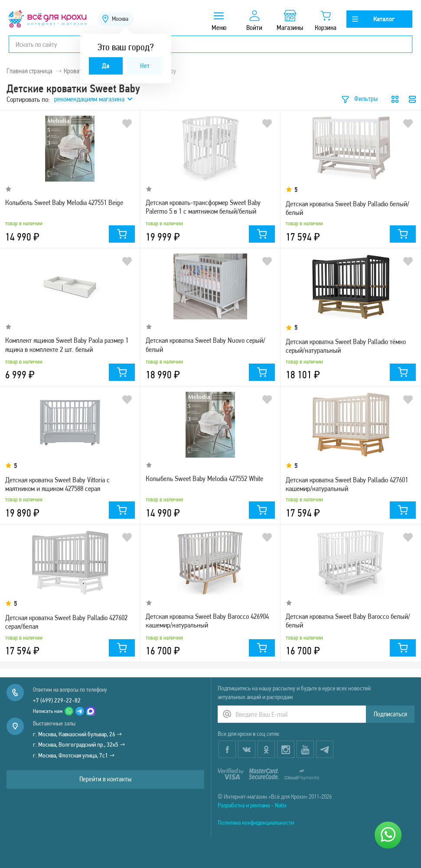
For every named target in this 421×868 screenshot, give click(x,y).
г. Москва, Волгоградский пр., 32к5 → (79, 744)
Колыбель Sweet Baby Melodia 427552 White (204, 478)
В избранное (127, 124)
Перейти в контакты (105, 779)
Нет (145, 66)
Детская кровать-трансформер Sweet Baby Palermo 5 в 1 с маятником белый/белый (203, 207)
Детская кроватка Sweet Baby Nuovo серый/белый (206, 345)
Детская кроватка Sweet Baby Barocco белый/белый (348, 621)
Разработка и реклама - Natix (252, 805)
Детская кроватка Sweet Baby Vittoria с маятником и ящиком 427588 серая (57, 484)
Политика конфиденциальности (256, 822)
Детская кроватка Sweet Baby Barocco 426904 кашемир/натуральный (207, 621)
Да (106, 66)
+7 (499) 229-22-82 (57, 700)
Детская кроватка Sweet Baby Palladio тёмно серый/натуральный (346, 346)
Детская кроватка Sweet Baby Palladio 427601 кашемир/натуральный (347, 484)
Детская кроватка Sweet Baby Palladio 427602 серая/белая (66, 622)
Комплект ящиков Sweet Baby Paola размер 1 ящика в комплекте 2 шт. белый (67, 345)
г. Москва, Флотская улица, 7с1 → (74, 755)
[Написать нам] (388, 835)
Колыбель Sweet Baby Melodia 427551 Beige (64, 202)
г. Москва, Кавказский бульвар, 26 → (78, 734)
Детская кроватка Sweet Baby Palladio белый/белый (348, 208)
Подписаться (390, 714)
